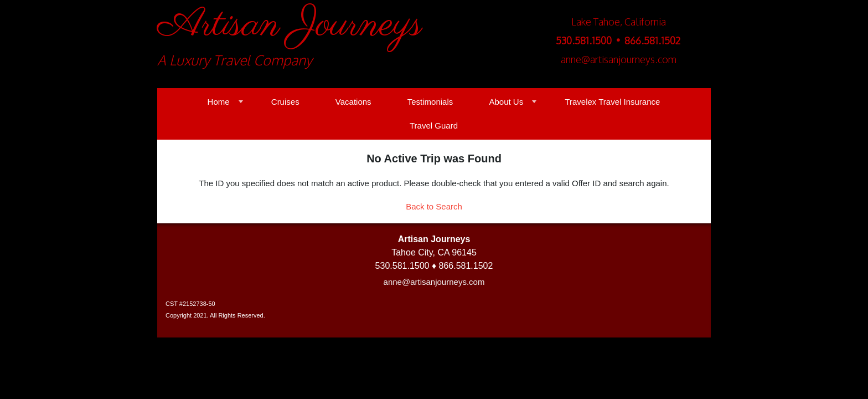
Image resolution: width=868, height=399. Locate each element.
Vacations (353, 102)
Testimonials (430, 102)
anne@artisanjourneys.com (434, 282)
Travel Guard (434, 126)
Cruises (285, 102)
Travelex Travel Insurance (612, 102)
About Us (506, 102)
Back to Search (434, 206)
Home (219, 102)
